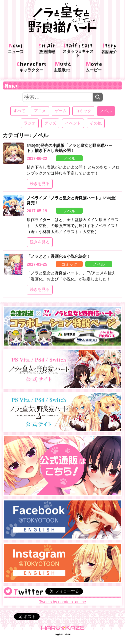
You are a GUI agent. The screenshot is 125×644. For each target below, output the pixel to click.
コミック (83, 111)
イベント (73, 123)
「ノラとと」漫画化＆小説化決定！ (59, 256)
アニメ (40, 111)
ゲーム (61, 111)
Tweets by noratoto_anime (62, 602)
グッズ (50, 123)
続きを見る (40, 184)
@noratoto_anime (8, 591)
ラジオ (30, 123)
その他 (96, 123)
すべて (19, 111)
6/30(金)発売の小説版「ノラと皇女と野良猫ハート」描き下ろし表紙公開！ (69, 148)
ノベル (69, 159)
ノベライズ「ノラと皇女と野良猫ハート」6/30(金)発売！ (71, 200)
